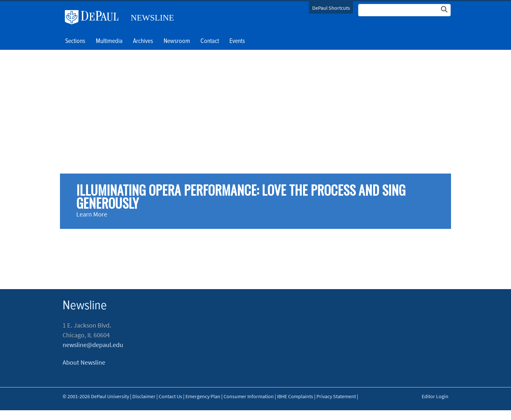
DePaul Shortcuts (331, 8)
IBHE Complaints (295, 396)
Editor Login (435, 396)
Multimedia (109, 41)
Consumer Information (249, 396)
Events (237, 41)
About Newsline (84, 362)
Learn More (92, 214)
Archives (143, 41)
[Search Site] (404, 10)
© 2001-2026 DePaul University (96, 396)
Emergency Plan (203, 396)
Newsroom (177, 41)
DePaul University (94, 17)
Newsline (152, 18)
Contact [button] (210, 41)
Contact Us (170, 396)
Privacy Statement (336, 396)
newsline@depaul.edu (93, 345)
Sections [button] (75, 41)
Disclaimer (144, 396)
